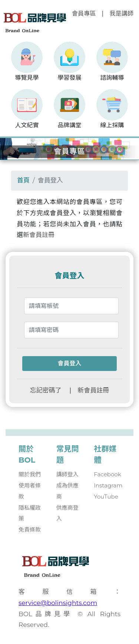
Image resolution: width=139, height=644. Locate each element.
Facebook (107, 474)
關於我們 (30, 474)
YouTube (106, 497)
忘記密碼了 (46, 390)
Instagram (108, 485)
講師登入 (67, 474)
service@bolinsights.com (58, 603)
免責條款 (30, 530)
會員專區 (84, 13)
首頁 (23, 180)
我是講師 (121, 13)
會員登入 (69, 363)
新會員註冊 (39, 235)
